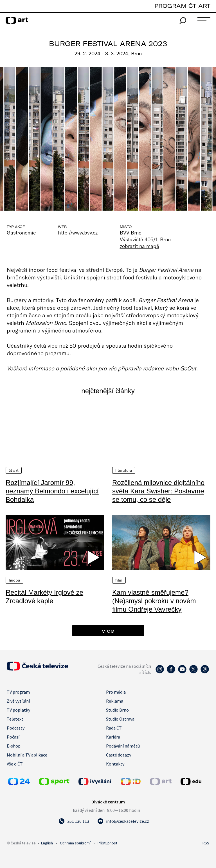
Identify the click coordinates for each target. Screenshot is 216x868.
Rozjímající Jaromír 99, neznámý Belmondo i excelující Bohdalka (52, 491)
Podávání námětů (123, 746)
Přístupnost (107, 843)
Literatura (124, 470)
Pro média (116, 692)
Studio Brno (117, 710)
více (108, 631)
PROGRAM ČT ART (182, 6)
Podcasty (16, 728)
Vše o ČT (15, 764)
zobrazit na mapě (139, 246)
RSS (206, 843)
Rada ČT (114, 728)
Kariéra (113, 737)
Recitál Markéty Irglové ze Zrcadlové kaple (44, 597)
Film (119, 580)
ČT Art (14, 470)
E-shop (14, 746)
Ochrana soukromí (75, 843)
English (47, 843)
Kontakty (115, 764)
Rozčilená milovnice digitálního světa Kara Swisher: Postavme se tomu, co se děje (158, 491)
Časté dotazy (119, 755)
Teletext (15, 719)
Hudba (14, 580)
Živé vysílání (18, 701)
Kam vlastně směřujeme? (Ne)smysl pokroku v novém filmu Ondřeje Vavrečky (154, 601)
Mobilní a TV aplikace (27, 755)
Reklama (115, 701)
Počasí (13, 737)
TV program (18, 692)
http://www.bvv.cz (78, 233)
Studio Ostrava (120, 719)
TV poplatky (18, 710)
